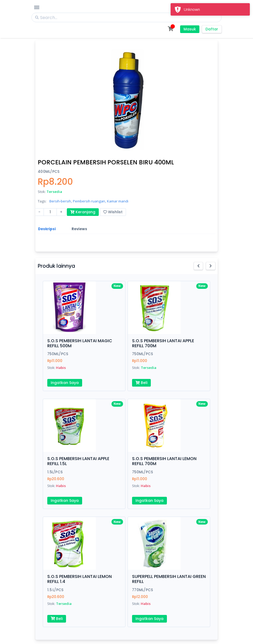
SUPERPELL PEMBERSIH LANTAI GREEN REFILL (169, 579)
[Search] (126, 17)
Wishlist (113, 212)
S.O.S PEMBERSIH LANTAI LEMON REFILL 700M (164, 461)
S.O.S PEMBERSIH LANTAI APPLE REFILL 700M (163, 343)
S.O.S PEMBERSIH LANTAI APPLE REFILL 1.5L (78, 461)
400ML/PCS (49, 172)
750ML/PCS (58, 354)
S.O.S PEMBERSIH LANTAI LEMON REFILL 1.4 (79, 579)
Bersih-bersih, (61, 201)
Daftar (212, 29)
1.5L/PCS (55, 472)
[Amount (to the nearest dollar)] (50, 212)
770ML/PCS (142, 590)
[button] (198, 266)
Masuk (190, 29)
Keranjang (83, 212)
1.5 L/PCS (55, 590)
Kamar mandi (118, 201)
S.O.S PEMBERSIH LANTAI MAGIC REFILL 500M (80, 343)
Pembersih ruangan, (89, 201)
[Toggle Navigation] (37, 7)
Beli (141, 383)
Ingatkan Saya (65, 383)
